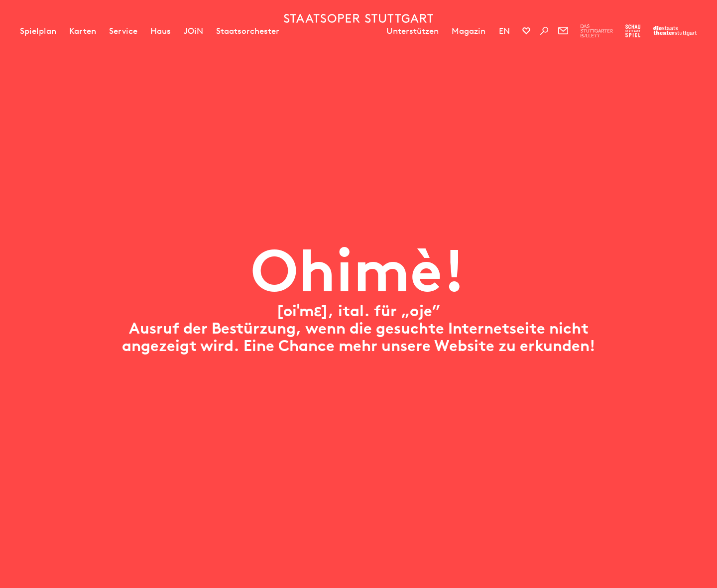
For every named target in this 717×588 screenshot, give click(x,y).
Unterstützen (413, 31)
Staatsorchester (248, 31)
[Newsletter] (563, 31)
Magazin (469, 31)
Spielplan (38, 31)
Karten (83, 31)
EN (504, 31)
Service (123, 31)
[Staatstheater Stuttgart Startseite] (358, 18)
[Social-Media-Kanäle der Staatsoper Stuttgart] (526, 31)
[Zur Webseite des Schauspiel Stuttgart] (633, 31)
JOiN (193, 31)
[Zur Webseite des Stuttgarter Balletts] (597, 31)
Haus (161, 31)
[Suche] (544, 31)
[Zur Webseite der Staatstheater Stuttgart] (675, 31)
